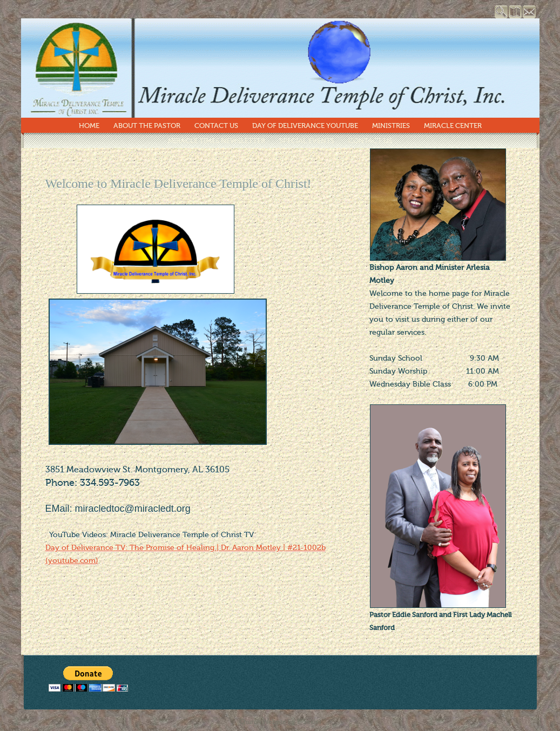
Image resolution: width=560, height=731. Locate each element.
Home (89, 126)
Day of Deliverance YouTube (305, 126)
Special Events (307, 141)
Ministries (391, 126)
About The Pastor (147, 126)
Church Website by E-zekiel (280, 722)
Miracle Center (453, 126)
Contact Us (216, 126)
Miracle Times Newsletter (217, 141)
